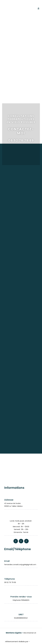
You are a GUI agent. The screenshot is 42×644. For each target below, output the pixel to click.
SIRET (21, 614)
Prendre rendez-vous (21, 597)
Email (7, 561)
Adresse (9, 500)
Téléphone (10, 579)
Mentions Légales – (15, 633)
